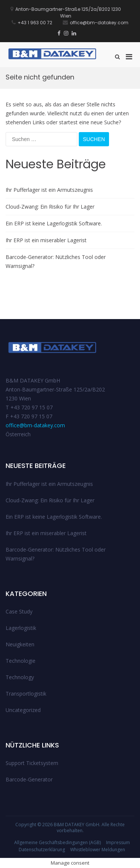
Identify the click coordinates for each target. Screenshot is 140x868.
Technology (20, 677)
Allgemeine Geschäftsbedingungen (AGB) (57, 842)
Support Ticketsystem (32, 763)
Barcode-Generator (29, 779)
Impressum (118, 842)
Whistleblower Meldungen (98, 850)
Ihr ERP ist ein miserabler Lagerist (46, 240)
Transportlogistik (26, 694)
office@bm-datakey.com (35, 425)
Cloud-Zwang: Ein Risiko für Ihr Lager (50, 207)
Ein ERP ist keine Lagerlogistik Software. (54, 223)
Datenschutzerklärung (42, 850)
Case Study (19, 611)
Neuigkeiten (20, 644)
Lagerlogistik (21, 628)
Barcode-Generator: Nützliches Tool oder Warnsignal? (56, 261)
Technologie (21, 661)
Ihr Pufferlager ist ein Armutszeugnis (49, 190)
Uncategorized (23, 710)
